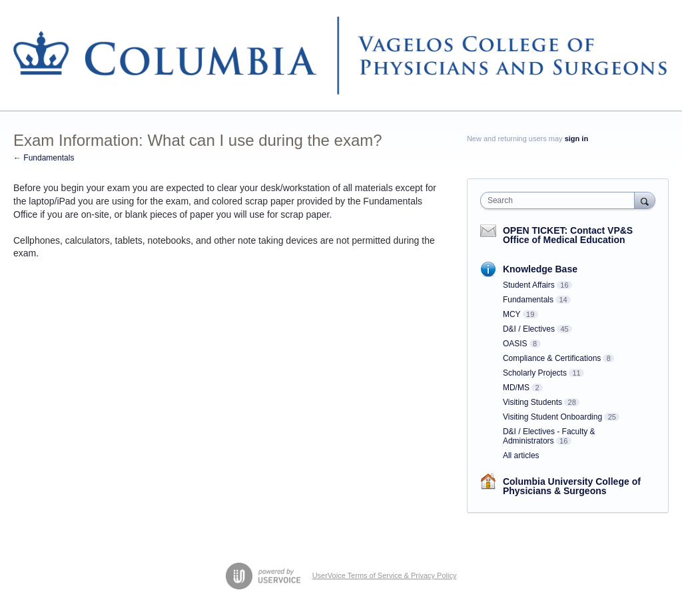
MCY (512, 314)
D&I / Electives (529, 329)
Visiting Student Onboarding (552, 417)
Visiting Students (532, 402)
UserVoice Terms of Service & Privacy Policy (385, 575)
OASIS (515, 344)
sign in (576, 139)
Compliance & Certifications (552, 358)
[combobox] (560, 200)
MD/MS (516, 388)
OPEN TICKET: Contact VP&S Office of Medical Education (568, 235)
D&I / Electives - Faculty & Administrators (549, 436)
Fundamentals (528, 300)
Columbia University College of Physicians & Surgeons (572, 486)
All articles (521, 456)
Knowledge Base (540, 269)
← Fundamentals (44, 158)
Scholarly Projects (535, 373)
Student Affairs (529, 285)
